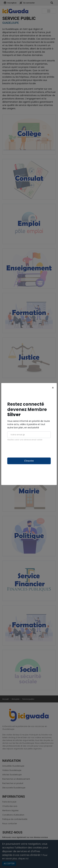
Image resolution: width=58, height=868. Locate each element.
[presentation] (31, 449)
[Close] (53, 388)
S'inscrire (29, 461)
